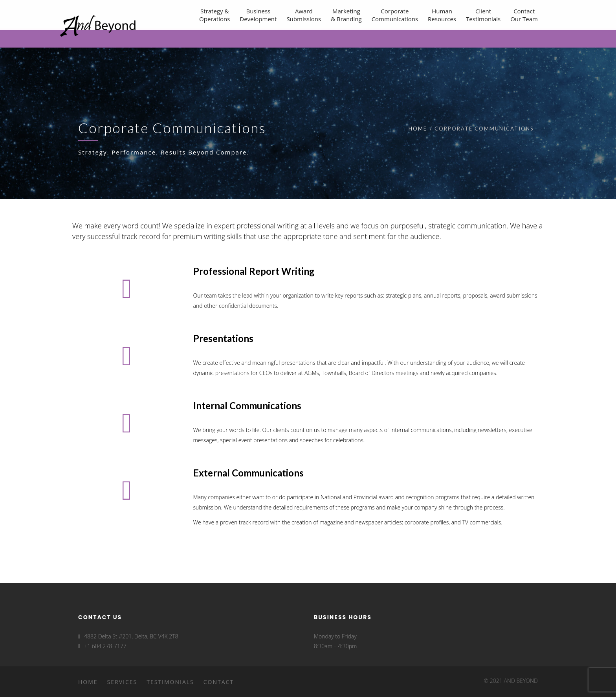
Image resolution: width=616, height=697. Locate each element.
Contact (219, 682)
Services (122, 682)
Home (418, 129)
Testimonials (170, 682)
